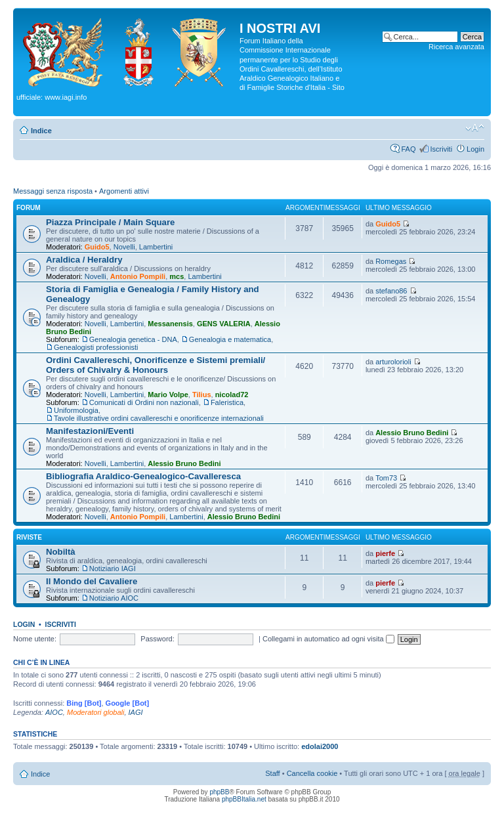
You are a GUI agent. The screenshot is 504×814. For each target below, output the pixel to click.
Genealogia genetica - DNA (133, 339)
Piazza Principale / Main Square (110, 222)
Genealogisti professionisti (96, 347)
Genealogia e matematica (230, 339)
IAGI (136, 712)
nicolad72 (232, 395)
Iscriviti (441, 149)
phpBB (219, 792)
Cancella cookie (312, 773)
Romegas (391, 261)
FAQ (408, 149)
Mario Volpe (168, 395)
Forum (29, 208)
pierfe (385, 553)
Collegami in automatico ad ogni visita (328, 639)
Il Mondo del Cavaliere (92, 581)
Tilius (202, 395)
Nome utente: (35, 639)
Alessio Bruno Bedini (184, 463)
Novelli (124, 247)
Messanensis (170, 324)
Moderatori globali (95, 712)
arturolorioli (393, 362)
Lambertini (156, 247)
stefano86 (391, 291)
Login (475, 149)
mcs (177, 276)
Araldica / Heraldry (84, 260)
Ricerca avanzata (456, 47)
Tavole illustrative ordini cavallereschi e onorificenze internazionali (159, 418)
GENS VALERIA (224, 324)
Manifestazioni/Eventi (90, 431)
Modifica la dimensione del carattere (475, 128)
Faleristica (227, 402)
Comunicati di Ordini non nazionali (144, 402)
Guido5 (97, 247)
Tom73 (386, 478)
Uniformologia (76, 410)
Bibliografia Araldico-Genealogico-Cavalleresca (143, 476)
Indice (41, 131)
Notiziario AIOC (114, 598)
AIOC (54, 712)
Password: (157, 639)
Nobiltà (61, 552)
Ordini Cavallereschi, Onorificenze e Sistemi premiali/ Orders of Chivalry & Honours (156, 365)
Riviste (29, 537)
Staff (272, 773)
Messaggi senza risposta (53, 191)
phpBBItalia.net (244, 799)
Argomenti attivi (124, 191)
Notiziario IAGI (113, 568)
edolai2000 (320, 746)
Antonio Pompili (138, 276)
